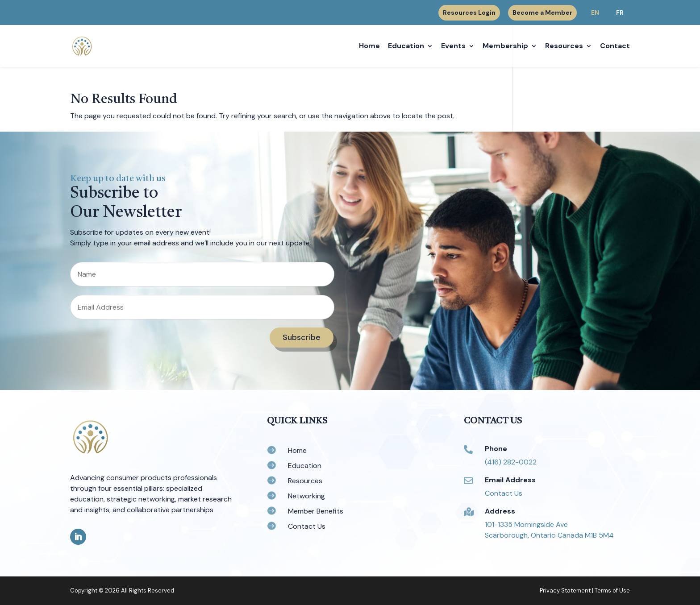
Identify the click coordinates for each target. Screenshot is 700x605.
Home (369, 47)
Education (406, 47)
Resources (564, 47)
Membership (505, 47)
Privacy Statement (565, 590)
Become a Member (542, 12)
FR (620, 12)
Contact (615, 47)
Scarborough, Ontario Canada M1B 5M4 (549, 535)
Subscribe (302, 337)
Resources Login (469, 13)
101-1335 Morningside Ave (526, 524)
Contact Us (504, 493)
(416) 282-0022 (511, 462)
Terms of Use (612, 590)
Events (453, 47)
